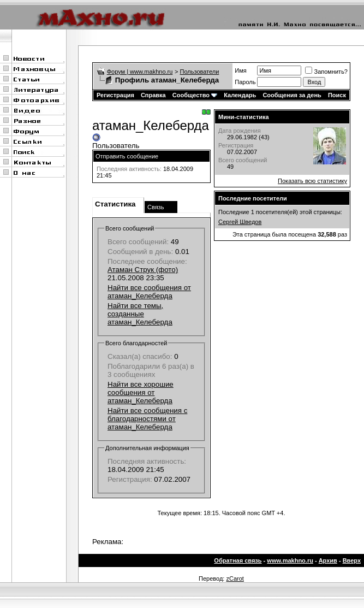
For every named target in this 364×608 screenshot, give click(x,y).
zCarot (235, 579)
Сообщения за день (292, 95)
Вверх (352, 560)
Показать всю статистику (312, 181)
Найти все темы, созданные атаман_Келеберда (140, 314)
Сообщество (195, 95)
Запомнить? (326, 72)
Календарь (240, 95)
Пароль (245, 82)
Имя (240, 70)
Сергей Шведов (240, 222)
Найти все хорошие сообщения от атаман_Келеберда (141, 392)
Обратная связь (238, 560)
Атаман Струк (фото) (143, 270)
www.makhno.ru (290, 560)
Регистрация (115, 95)
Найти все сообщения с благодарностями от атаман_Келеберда (147, 419)
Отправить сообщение (127, 156)
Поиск (337, 95)
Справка (153, 95)
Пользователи (200, 72)
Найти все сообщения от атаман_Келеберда (149, 292)
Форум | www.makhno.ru (140, 72)
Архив (328, 560)
